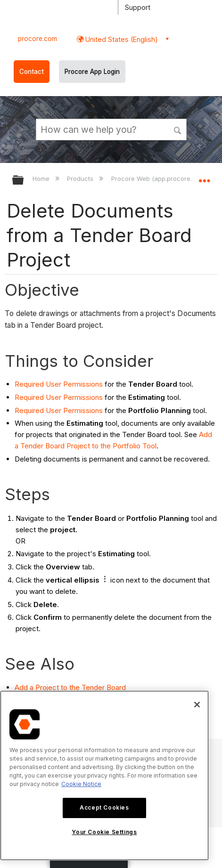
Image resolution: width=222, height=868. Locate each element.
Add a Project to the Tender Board (70, 687)
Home (42, 178)
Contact (32, 72)
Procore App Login (92, 72)
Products (81, 178)
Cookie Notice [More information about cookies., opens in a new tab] (81, 784)
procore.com (37, 39)
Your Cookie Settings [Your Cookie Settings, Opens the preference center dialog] (104, 832)
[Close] (197, 705)
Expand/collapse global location (204, 177)
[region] (104, 775)
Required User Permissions (59, 384)
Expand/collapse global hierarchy (24, 181)
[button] (178, 129)
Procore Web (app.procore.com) (160, 178)
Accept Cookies (104, 807)
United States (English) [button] (121, 39)
